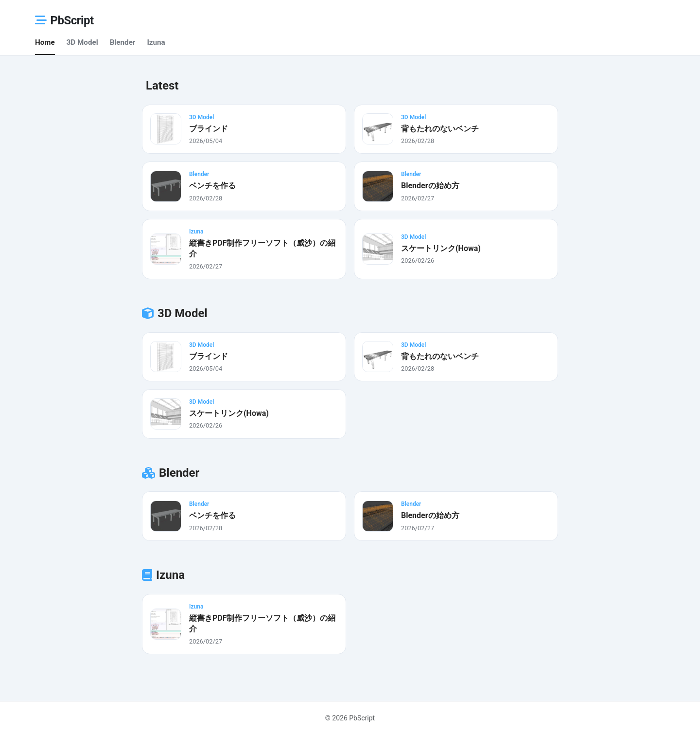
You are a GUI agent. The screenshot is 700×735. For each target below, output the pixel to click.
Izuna (156, 42)
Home (45, 42)
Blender (123, 42)
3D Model (82, 42)
